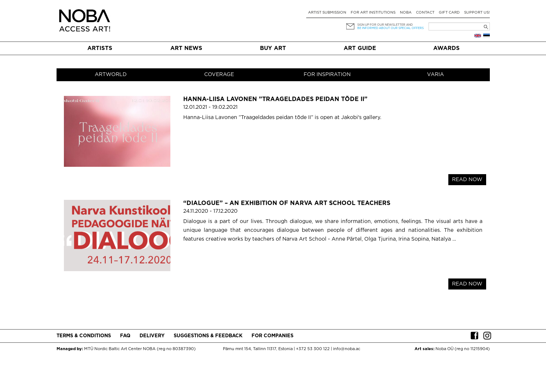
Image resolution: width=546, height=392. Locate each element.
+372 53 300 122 (313, 349)
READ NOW (467, 180)
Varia (435, 75)
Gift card (449, 13)
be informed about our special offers (390, 28)
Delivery (152, 336)
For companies (272, 336)
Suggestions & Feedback (208, 336)
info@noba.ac (347, 349)
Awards (446, 48)
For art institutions (373, 13)
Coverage (219, 75)
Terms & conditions (84, 336)
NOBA (406, 13)
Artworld (111, 75)
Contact (425, 13)
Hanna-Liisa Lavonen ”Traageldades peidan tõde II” (275, 99)
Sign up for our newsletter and (385, 25)
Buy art (273, 48)
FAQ (125, 336)
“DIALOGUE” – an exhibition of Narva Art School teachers (287, 203)
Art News (186, 48)
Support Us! (477, 13)
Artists (100, 48)
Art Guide (360, 48)
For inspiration (327, 75)
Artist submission (327, 13)
